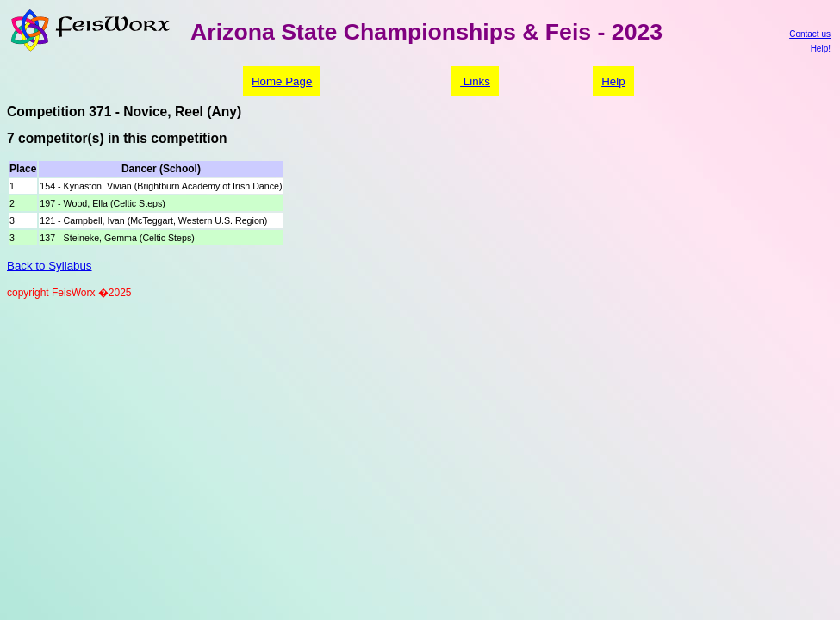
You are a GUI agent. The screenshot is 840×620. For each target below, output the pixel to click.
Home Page (282, 81)
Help (613, 81)
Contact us (810, 34)
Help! (821, 49)
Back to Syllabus (50, 266)
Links (475, 81)
